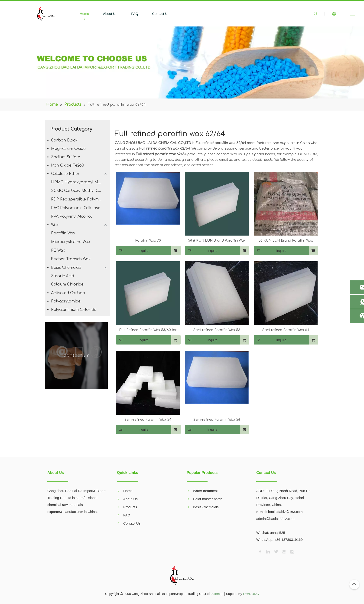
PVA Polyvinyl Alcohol (71, 217)
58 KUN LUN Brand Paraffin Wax (286, 241)
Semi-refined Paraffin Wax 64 (286, 330)
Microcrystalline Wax (71, 242)
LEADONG (251, 594)
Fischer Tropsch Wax (71, 259)
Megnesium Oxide (68, 149)
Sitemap (217, 594)
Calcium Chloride (67, 284)
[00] (182, 62)
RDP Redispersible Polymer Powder (79, 199)
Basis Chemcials (66, 268)
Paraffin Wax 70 (148, 241)
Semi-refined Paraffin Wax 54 (148, 420)
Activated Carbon (68, 293)
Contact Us (161, 14)
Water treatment (205, 491)
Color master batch (208, 499)
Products (130, 507)
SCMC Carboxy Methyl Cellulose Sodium (79, 191)
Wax (55, 225)
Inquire (132, 250)
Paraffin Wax (63, 233)
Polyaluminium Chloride (74, 310)
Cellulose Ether (65, 174)
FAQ (135, 14)
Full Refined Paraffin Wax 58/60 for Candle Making (148, 331)
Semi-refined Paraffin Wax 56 (217, 330)
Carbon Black (64, 140)
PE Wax (58, 250)
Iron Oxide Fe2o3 (68, 165)
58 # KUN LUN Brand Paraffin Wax (217, 241)
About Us (110, 14)
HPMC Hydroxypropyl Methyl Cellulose (79, 182)
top (354, 584)
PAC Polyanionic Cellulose (76, 208)
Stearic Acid (63, 276)
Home (84, 14)
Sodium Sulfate (66, 157)
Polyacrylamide (66, 301)
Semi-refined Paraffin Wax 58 (217, 420)
